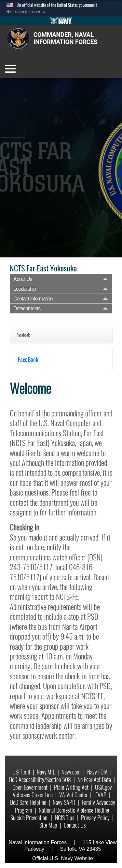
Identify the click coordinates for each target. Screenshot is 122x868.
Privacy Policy (95, 818)
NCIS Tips (65, 818)
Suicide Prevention (29, 818)
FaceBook (28, 360)
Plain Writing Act (71, 787)
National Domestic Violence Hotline (74, 810)
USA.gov (103, 787)
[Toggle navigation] (10, 69)
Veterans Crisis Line (33, 795)
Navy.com (71, 772)
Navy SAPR (64, 802)
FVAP (101, 795)
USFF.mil (21, 772)
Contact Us (75, 825)
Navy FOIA (97, 772)
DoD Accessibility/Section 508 (40, 780)
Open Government (30, 787)
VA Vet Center (73, 795)
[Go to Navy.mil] (61, 21)
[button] (27, 12)
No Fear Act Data (94, 780)
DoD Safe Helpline (28, 802)
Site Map (48, 825)
